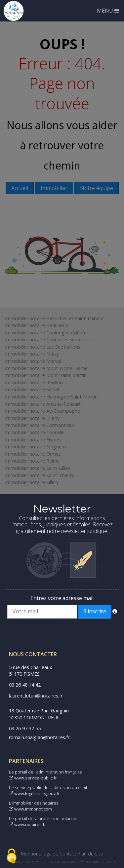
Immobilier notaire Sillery (32, 482)
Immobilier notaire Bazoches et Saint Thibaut (55, 318)
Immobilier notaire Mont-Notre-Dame (46, 368)
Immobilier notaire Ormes (33, 454)
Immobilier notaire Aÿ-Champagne (42, 411)
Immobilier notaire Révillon (34, 382)
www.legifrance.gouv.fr (34, 793)
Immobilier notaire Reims (32, 461)
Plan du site (90, 854)
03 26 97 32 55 (25, 728)
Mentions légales (40, 854)
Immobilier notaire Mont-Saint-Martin (46, 375)
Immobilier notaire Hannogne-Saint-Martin (51, 397)
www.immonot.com (30, 809)
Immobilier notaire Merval (33, 361)
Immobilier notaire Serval (32, 389)
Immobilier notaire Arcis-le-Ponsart (43, 404)
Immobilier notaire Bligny (32, 418)
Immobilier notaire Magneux (36, 447)
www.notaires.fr (27, 824)
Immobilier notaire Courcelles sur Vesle (47, 340)
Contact (68, 854)
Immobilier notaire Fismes (33, 440)
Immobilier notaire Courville (35, 432)
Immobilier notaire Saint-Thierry (40, 475)
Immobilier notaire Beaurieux (37, 325)
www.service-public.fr (33, 778)
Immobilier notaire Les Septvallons (43, 347)
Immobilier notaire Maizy (32, 354)
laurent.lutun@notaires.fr (36, 696)
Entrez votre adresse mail (62, 598)
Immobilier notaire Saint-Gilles (38, 468)
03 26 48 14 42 (25, 685)
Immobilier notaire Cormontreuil (40, 425)
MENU (108, 11)
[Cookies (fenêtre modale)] (12, 857)
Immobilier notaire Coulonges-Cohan (45, 333)
